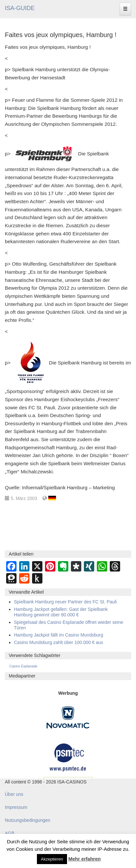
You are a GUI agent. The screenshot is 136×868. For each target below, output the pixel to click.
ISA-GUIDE (20, 8)
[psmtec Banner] (68, 756)
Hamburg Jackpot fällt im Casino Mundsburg (58, 635)
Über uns (14, 794)
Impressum (16, 807)
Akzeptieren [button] (52, 859)
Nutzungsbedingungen (28, 820)
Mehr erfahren (85, 859)
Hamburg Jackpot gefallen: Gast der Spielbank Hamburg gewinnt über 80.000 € (61, 612)
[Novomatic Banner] (68, 717)
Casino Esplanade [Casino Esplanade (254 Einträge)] (23, 666)
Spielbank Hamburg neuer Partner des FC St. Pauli (65, 602)
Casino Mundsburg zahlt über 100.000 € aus (59, 642)
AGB (10, 833)
